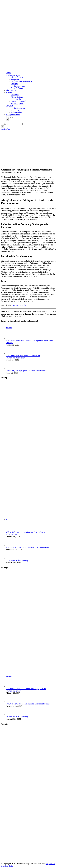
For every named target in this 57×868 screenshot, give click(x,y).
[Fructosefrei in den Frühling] (10, 558)
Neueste (9, 328)
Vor (8, 129)
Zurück (4, 129)
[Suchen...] (17, 117)
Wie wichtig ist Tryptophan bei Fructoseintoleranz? (26, 371)
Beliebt (9, 519)
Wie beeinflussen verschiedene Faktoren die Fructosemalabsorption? (23, 357)
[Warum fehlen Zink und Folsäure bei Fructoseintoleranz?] (10, 545)
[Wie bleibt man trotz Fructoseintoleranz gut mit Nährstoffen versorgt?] (10, 338)
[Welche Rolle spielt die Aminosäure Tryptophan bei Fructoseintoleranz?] (10, 530)
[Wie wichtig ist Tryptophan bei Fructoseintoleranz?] (10, 369)
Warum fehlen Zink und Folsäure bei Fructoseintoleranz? (28, 547)
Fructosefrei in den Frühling (17, 560)
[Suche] (7, 120)
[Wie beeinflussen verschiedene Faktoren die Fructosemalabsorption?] (10, 353)
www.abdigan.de (19, 305)
